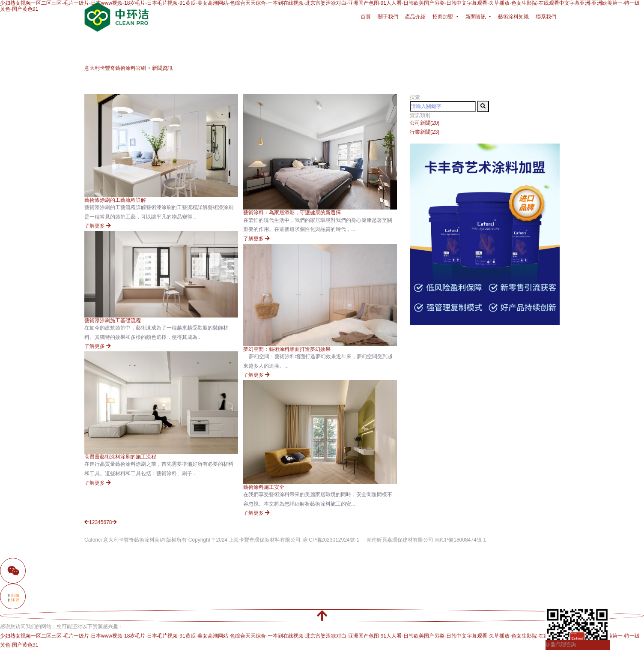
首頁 (366, 17)
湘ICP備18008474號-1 (460, 540)
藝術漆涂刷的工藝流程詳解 (115, 200)
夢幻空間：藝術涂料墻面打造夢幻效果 (287, 349)
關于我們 (388, 17)
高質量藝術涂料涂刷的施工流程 (120, 457)
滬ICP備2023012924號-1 (331, 540)
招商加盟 (443, 17)
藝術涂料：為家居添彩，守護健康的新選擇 (292, 213)
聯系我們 (546, 17)
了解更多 (98, 226)
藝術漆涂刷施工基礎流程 (113, 321)
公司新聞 (425, 123)
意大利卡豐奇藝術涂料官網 (115, 68)
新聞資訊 (162, 68)
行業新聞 (425, 132)
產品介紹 (415, 17)
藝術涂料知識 (513, 17)
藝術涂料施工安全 (264, 487)
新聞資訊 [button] (476, 17)
